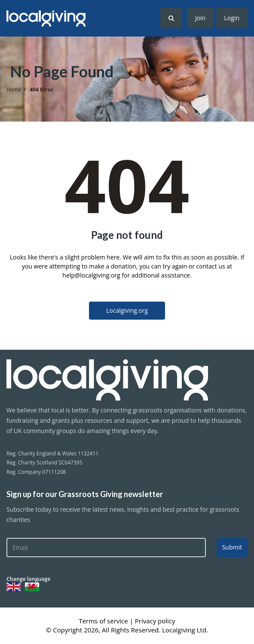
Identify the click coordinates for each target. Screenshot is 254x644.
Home (14, 90)
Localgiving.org (127, 310)
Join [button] (200, 18)
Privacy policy (155, 621)
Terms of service (104, 621)
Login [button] (232, 18)
